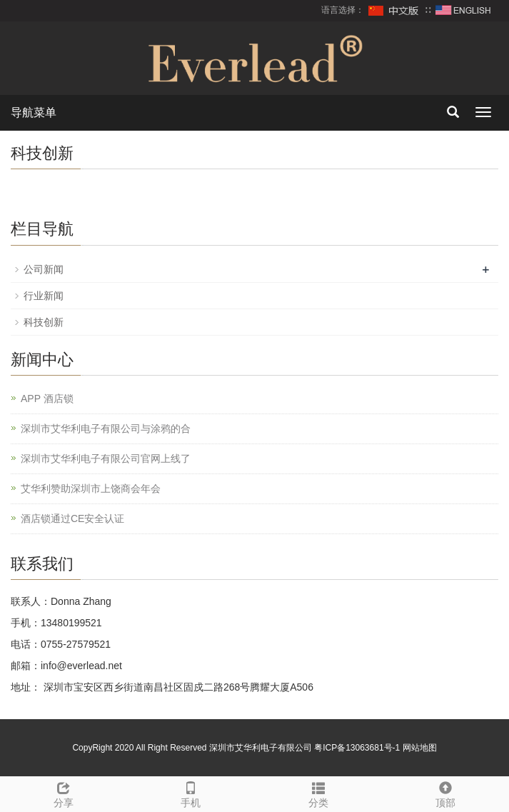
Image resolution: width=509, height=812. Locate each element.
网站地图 (420, 748)
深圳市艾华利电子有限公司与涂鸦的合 (106, 428)
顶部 (445, 793)
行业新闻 (44, 296)
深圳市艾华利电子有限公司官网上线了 (106, 458)
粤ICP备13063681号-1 (357, 748)
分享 (64, 793)
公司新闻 (44, 269)
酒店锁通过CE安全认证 (72, 518)
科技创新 (44, 322)
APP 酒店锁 (47, 399)
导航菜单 (34, 112)
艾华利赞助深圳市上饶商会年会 (91, 488)
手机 (191, 793)
